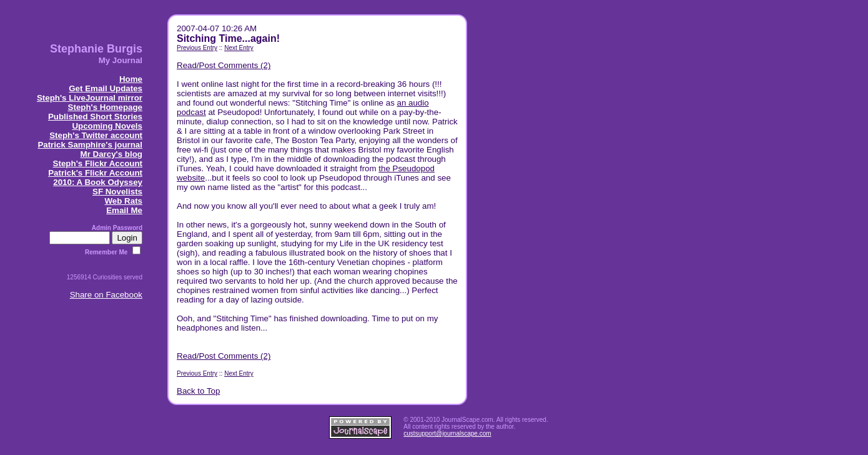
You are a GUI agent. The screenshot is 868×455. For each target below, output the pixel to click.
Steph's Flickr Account (98, 163)
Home (131, 79)
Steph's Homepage (105, 107)
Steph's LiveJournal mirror (90, 98)
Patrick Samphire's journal (90, 145)
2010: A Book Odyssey (98, 182)
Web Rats (124, 201)
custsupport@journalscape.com (447, 433)
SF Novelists (117, 192)
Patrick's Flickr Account (95, 173)
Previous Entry (197, 48)
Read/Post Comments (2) (224, 65)
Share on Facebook (106, 295)
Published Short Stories (95, 117)
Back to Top (198, 391)
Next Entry (239, 48)
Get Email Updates (106, 88)
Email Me (124, 210)
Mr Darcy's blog (111, 154)
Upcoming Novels (107, 126)
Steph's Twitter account (96, 135)
